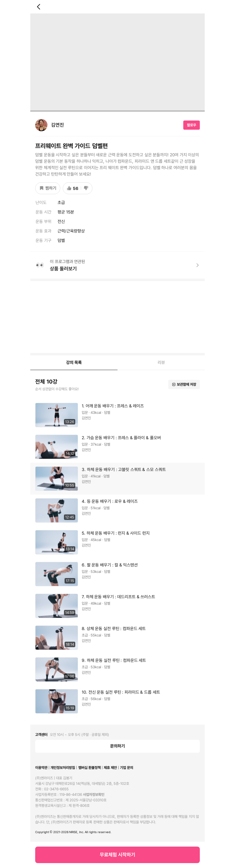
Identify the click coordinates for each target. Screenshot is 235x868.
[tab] (74, 363)
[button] (117, 415)
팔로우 (192, 125)
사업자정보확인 (94, 795)
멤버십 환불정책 (90, 768)
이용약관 (41, 768)
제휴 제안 (110, 768)
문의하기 (117, 746)
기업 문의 (127, 768)
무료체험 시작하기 (117, 855)
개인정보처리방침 (63, 768)
